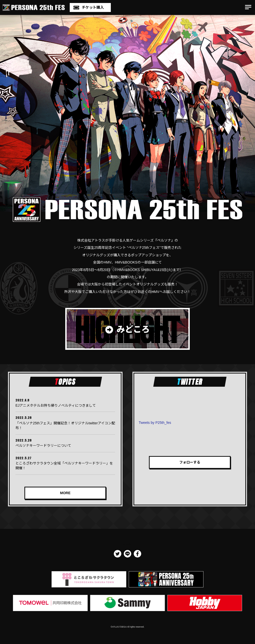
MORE (65, 493)
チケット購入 (93, 7)
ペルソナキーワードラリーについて (43, 446)
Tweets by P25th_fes (155, 423)
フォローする (190, 462)
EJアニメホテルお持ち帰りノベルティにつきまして (56, 405)
